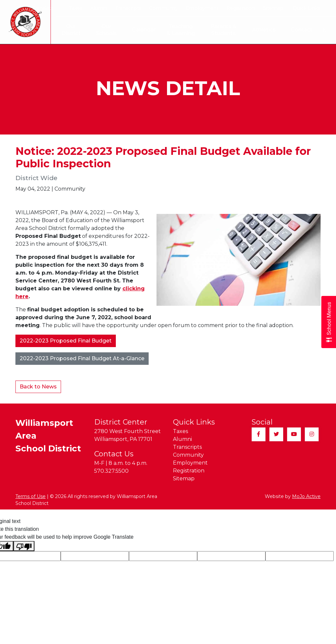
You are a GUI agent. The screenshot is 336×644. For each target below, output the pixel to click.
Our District (68, 30)
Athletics (266, 30)
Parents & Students (225, 30)
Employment (202, 8)
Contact (302, 30)
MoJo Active (306, 496)
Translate (46, 8)
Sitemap (273, 8)
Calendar (139, 30)
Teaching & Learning (179, 30)
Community (164, 8)
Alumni (99, 8)
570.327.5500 (111, 471)
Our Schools (103, 30)
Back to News (38, 387)
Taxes (76, 8)
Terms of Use (31, 496)
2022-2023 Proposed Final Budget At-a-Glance (82, 358)
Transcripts (128, 8)
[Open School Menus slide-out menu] (329, 322)
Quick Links (309, 8)
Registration (241, 8)
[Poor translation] (24, 546)
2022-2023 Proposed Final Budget (66, 341)
